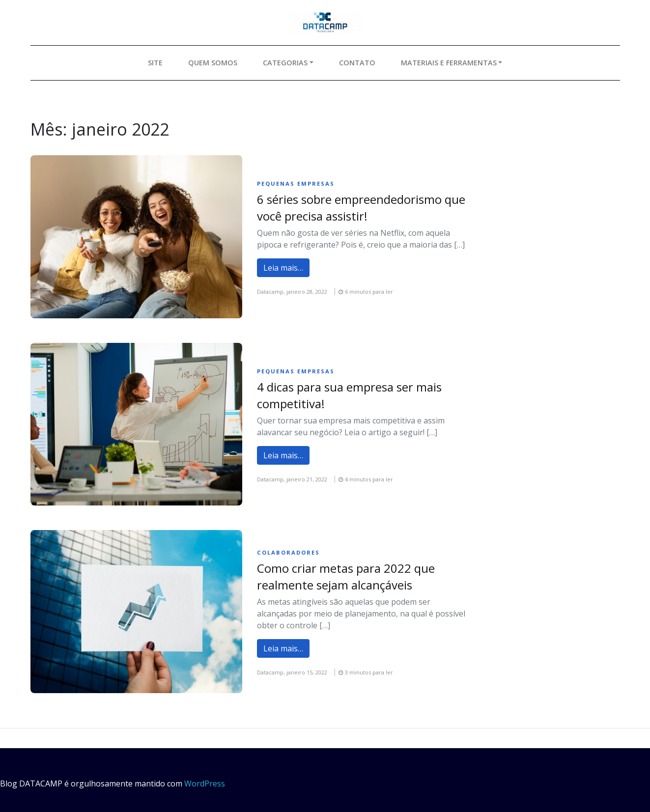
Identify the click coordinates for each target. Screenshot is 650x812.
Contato (357, 63)
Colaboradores (288, 552)
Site (155, 63)
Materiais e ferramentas (449, 63)
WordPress (205, 784)
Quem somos (213, 63)
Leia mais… (283, 268)
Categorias (285, 63)
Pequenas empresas (296, 183)
